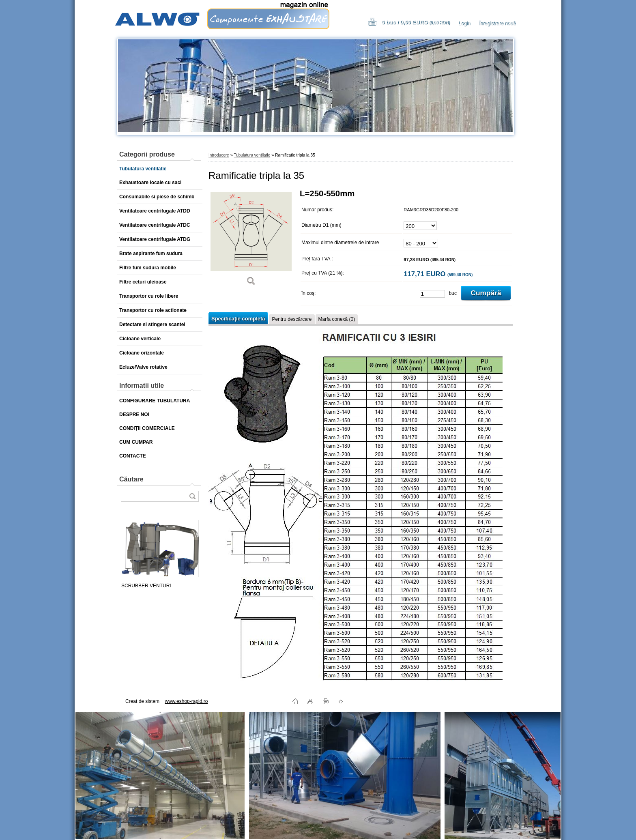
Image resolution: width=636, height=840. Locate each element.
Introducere (219, 155)
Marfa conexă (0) (337, 319)
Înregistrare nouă (497, 23)
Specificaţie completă (238, 319)
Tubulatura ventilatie (252, 155)
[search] (192, 496)
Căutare (131, 479)
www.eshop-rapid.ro (186, 701)
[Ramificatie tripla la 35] (251, 240)
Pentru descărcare (292, 319)
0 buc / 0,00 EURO (416, 22)
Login (464, 23)
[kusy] (432, 294)
